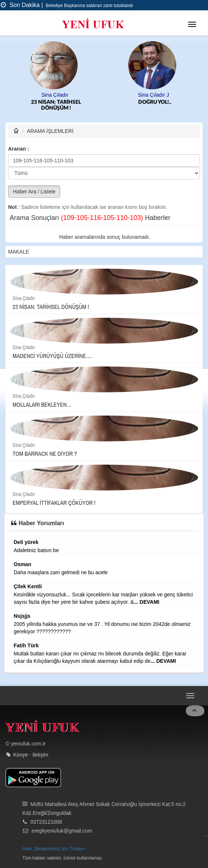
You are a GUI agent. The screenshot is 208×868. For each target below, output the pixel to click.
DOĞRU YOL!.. (155, 102)
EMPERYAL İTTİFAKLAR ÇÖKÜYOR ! (54, 503)
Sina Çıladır (55, 95)
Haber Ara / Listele (34, 192)
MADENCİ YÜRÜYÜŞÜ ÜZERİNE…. (52, 356)
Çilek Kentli (28, 586)
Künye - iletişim (31, 755)
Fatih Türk (26, 645)
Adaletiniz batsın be (36, 550)
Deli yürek (26, 542)
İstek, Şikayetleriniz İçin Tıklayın (54, 849)
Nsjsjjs (22, 616)
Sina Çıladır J (153, 95)
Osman (22, 564)
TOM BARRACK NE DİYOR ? (45, 454)
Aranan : (19, 149)
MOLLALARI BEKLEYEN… (42, 404)
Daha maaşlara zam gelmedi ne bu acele (61, 572)
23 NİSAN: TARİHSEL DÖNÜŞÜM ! (56, 105)
